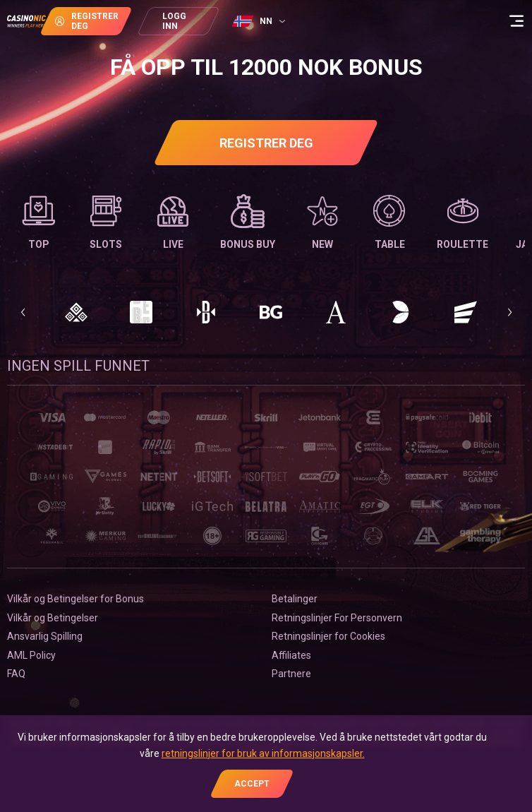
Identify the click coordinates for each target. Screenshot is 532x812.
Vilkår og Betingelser (53, 618)
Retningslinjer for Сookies (328, 636)
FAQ (16, 674)
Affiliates (291, 655)
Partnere (291, 674)
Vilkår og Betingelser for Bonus (75, 599)
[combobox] (361, 21)
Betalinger (295, 599)
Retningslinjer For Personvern (337, 618)
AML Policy (31, 655)
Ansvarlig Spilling (45, 636)
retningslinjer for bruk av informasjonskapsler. (263, 753)
